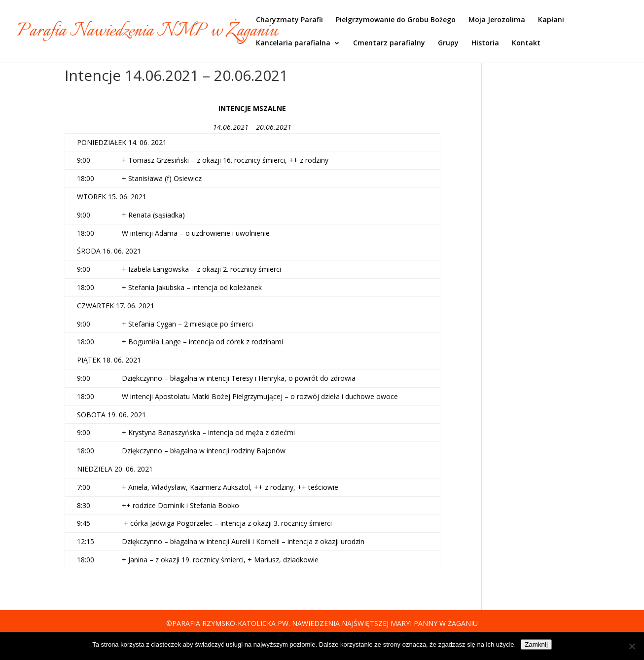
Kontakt (526, 43)
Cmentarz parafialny (389, 43)
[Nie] (632, 646)
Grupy (448, 43)
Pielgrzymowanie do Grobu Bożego (396, 20)
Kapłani (551, 20)
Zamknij (536, 644)
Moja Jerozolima (497, 20)
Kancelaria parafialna (293, 43)
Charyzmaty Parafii (289, 20)
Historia (485, 43)
